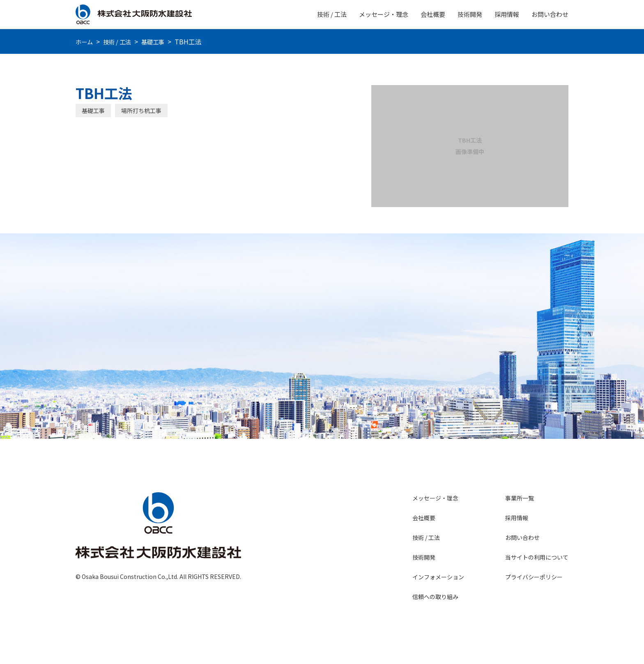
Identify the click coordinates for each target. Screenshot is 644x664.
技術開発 (470, 14)
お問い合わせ (550, 14)
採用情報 (507, 14)
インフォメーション (438, 577)
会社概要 (433, 14)
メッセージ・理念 (384, 14)
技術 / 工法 (332, 14)
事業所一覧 (520, 498)
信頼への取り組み (435, 597)
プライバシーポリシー (534, 577)
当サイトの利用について (537, 557)
